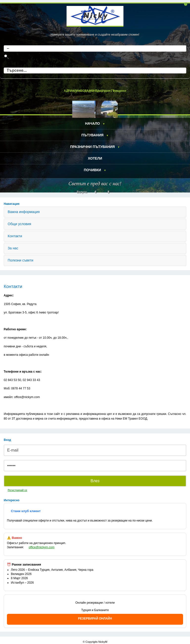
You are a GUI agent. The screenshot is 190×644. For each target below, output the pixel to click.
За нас (13, 248)
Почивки (93, 170)
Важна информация (24, 212)
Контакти (15, 236)
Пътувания (92, 135)
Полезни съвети (21, 260)
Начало (93, 123)
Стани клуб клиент (26, 511)
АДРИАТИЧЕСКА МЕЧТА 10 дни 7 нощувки (95, 91)
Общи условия (19, 224)
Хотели (95, 158)
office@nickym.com (42, 547)
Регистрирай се (17, 490)
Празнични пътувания (92, 147)
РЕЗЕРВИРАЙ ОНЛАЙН (95, 619)
